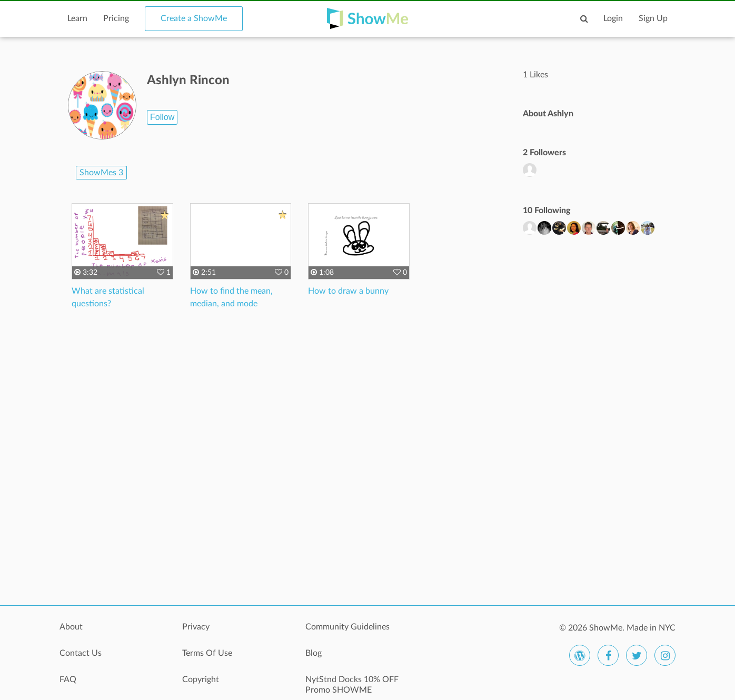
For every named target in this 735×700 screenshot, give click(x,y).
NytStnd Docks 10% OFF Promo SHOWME (352, 685)
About (71, 627)
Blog (314, 653)
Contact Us (81, 653)
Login (613, 18)
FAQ (68, 679)
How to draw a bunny (348, 291)
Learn (77, 18)
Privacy (196, 627)
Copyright (201, 679)
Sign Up (653, 18)
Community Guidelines (347, 627)
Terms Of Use (207, 653)
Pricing (116, 18)
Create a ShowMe (194, 18)
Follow (162, 117)
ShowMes (101, 173)
